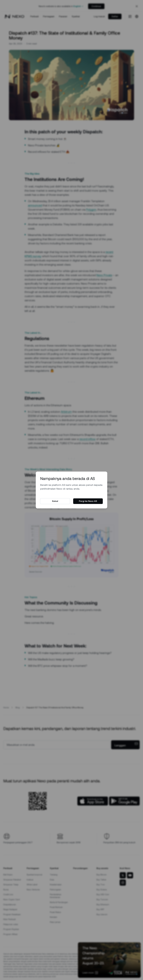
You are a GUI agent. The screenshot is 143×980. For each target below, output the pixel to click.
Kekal (55, 501)
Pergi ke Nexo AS (88, 501)
